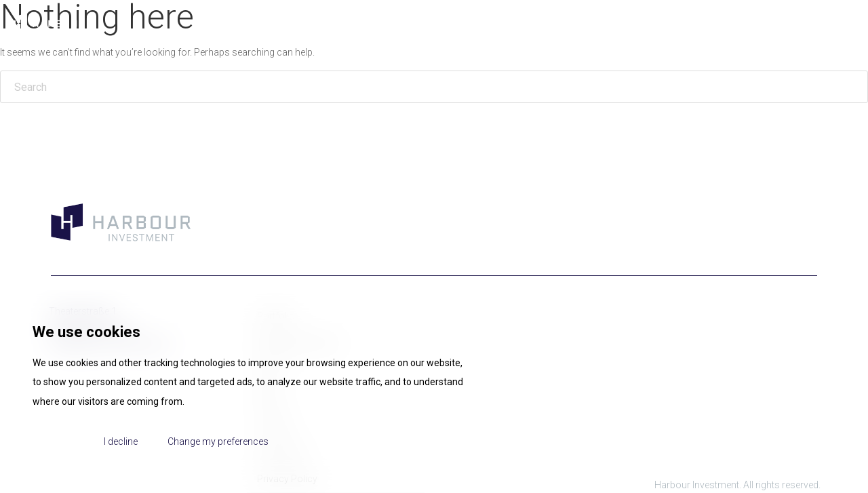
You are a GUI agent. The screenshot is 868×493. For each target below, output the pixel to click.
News (771, 24)
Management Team (625, 24)
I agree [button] (60, 441)
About (544, 24)
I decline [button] (121, 441)
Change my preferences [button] (218, 441)
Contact (827, 24)
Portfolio (713, 24)
